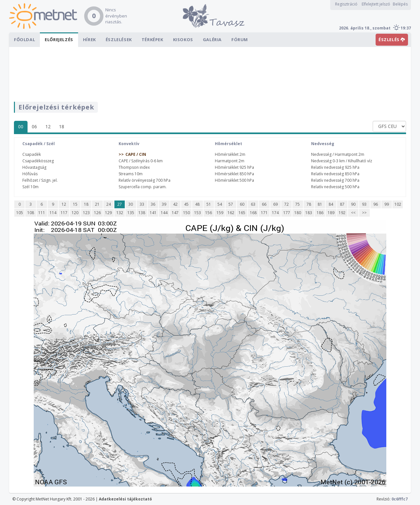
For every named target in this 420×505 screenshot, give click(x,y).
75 (297, 204)
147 (175, 213)
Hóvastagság (34, 167)
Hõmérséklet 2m (230, 154)
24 (109, 204)
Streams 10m (131, 174)
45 (186, 204)
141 (153, 213)
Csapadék (32, 154)
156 (209, 213)
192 (342, 213)
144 (164, 213)
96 (376, 204)
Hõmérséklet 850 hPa (234, 174)
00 (21, 126)
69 (275, 204)
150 (187, 213)
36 (153, 204)
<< (353, 213)
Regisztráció (346, 4)
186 (320, 213)
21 (97, 204)
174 (275, 213)
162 (231, 213)
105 (20, 213)
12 (48, 126)
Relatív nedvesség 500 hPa (335, 187)
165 (242, 213)
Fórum (240, 40)
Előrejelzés (59, 40)
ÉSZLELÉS (392, 40)
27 (120, 204)
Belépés (400, 4)
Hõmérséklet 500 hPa (234, 180)
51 (209, 204)
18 (62, 126)
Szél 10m (30, 187)
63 (253, 204)
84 (331, 204)
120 (75, 213)
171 (264, 213)
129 (108, 213)
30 (131, 204)
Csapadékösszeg (38, 161)
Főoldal (24, 40)
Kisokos (183, 40)
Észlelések (119, 40)
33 (142, 204)
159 (220, 213)
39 (164, 204)
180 (298, 213)
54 (220, 204)
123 (86, 213)
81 (320, 204)
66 (264, 204)
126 (97, 213)
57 (231, 204)
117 (64, 213)
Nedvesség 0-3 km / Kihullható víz (342, 161)
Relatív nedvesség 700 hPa (335, 180)
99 (387, 204)
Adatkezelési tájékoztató (125, 499)
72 (286, 204)
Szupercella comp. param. (143, 187)
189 (331, 213)
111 (42, 213)
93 (364, 204)
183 (309, 213)
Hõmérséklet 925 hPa (234, 167)
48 (197, 204)
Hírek (89, 40)
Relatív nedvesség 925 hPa (335, 167)
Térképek (152, 40)
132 (120, 213)
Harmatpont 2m (230, 161)
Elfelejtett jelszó (376, 4)
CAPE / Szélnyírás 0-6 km (141, 161)
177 (287, 213)
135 (131, 213)
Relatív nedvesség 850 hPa (335, 174)
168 (253, 213)
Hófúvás (30, 174)
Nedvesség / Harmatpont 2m (338, 154)
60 (242, 204)
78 (309, 204)
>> (364, 213)
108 (31, 213)
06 (34, 126)
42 (175, 204)
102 (398, 204)
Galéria (212, 40)
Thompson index (134, 167)
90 (353, 204)
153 (198, 213)
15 (75, 204)
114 (53, 213)
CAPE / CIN (136, 154)
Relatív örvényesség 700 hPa (145, 180)
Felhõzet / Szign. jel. (40, 180)
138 (142, 213)
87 (342, 204)
